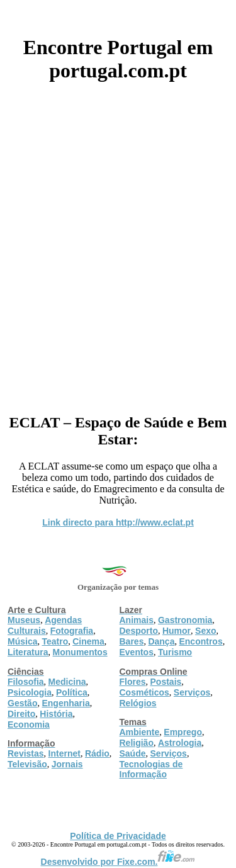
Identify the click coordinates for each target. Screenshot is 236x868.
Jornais (67, 764)
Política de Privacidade (118, 836)
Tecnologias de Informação (151, 769)
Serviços (192, 692)
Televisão (27, 764)
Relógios (138, 703)
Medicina (67, 682)
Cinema (88, 641)
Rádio (97, 753)
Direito (21, 714)
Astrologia (180, 743)
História (56, 714)
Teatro (55, 641)
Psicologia (30, 692)
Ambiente (140, 732)
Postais (166, 682)
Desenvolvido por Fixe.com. (118, 862)
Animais (137, 620)
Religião (137, 743)
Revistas (26, 753)
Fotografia (72, 631)
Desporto (139, 631)
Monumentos (80, 652)
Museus (24, 620)
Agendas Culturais (45, 625)
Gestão (22, 703)
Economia (29, 724)
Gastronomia (185, 620)
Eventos (137, 652)
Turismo (175, 652)
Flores (133, 682)
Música (22, 641)
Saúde (133, 753)
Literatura (28, 652)
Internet (65, 753)
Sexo (205, 631)
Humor (177, 631)
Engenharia (65, 703)
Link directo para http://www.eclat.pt (118, 522)
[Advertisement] (118, 243)
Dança (161, 641)
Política (72, 692)
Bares (132, 641)
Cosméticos (144, 692)
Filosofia (26, 682)
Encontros (200, 641)
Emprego (183, 732)
